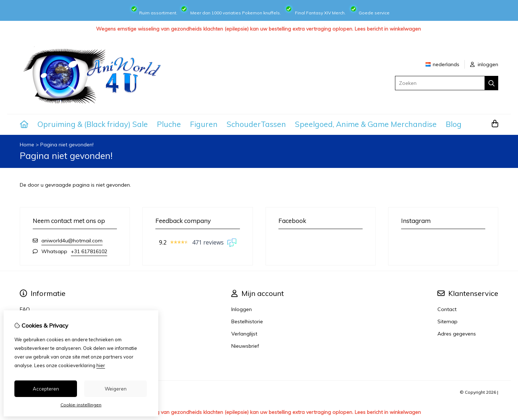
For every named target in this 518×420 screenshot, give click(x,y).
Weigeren (116, 389)
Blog (454, 124)
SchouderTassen (256, 124)
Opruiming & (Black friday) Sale (93, 124)
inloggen (484, 64)
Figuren (204, 124)
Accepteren (46, 389)
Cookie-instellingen (81, 405)
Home (27, 145)
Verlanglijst (244, 334)
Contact (447, 309)
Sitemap (447, 321)
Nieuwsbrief (245, 346)
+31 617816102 (89, 251)
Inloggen (242, 309)
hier (101, 365)
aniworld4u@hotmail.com (72, 241)
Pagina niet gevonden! (67, 145)
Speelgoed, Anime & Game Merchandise (366, 124)
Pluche (169, 124)
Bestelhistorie (247, 321)
